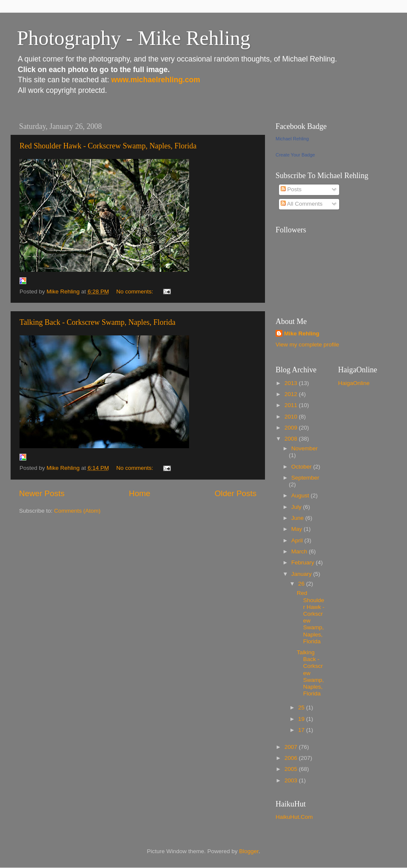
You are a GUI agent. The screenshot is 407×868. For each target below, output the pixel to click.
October (302, 467)
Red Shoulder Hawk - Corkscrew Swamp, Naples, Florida (108, 146)
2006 (292, 758)
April (298, 540)
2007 (292, 747)
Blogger (249, 851)
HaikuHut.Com (294, 817)
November (304, 448)
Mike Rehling (302, 334)
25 (302, 708)
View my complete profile (307, 345)
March (300, 551)
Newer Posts (42, 493)
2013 (292, 383)
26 (302, 584)
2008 (292, 439)
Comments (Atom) (78, 511)
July (297, 507)
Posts (291, 189)
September (305, 478)
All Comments (302, 204)
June (298, 518)
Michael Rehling (292, 139)
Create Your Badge (295, 155)
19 (302, 719)
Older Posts (236, 493)
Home (139, 493)
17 (302, 730)
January (302, 574)
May (297, 529)
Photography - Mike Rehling (134, 38)
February (304, 562)
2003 (292, 780)
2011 (292, 405)
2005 (292, 769)
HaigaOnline (354, 383)
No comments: (135, 292)
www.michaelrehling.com (156, 80)
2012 (292, 394)
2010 (292, 417)
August (301, 495)
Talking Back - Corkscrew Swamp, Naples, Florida (98, 322)
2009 (292, 428)
